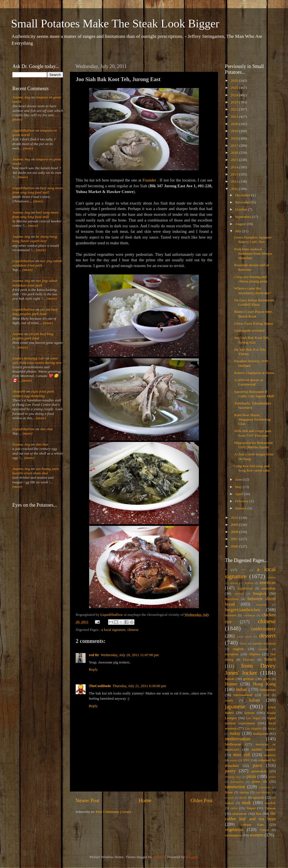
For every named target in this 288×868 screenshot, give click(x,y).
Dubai (243, 643)
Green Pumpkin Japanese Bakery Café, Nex (253, 239)
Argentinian (245, 588)
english (238, 649)
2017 (235, 145)
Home (145, 800)
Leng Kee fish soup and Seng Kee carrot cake (252, 468)
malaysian (261, 734)
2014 (235, 167)
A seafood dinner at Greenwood (249, 382)
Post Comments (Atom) (113, 812)
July (239, 231)
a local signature (113, 630)
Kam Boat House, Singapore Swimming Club (252, 419)
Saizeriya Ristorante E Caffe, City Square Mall (254, 394)
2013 (235, 174)
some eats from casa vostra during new (37, 360)
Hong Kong (264, 684)
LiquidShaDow (23, 130)
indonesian (268, 690)
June (239, 479)
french (270, 659)
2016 (235, 153)
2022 (235, 109)
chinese (133, 630)
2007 (235, 539)
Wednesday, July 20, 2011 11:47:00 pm (130, 655)
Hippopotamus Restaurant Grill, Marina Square (254, 445)
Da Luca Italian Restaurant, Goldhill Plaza (255, 302)
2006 (235, 546)
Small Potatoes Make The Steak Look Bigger (115, 24)
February (242, 501)
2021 (235, 117)
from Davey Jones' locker (250, 669)
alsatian (249, 583)
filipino (255, 654)
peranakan (259, 771)
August (241, 224)
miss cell (242, 755)
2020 (235, 124)
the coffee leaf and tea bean (250, 816)
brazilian (261, 605)
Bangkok (260, 593)
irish (267, 695)
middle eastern (264, 749)
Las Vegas (253, 718)
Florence (249, 660)
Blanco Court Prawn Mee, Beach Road (254, 314)
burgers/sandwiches (242, 610)
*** (243, 570)
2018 (235, 138)
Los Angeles (253, 728)
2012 (235, 181)
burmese (231, 615)
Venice (264, 830)
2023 (235, 102)
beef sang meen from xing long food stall (38, 190)
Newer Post (87, 800)
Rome (229, 792)
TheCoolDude (100, 686)
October (242, 209)
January (241, 508)
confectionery (263, 629)
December (243, 195)
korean (249, 713)
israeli (229, 700)
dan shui (46, 429)
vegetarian (234, 830)
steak (246, 803)
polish (272, 777)
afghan (272, 577)
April (239, 494)
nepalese (270, 755)
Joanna (18, 334)
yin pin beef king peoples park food (35, 312)
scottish (229, 798)
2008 (235, 532)
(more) (17, 119)
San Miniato (263, 792)
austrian (239, 594)
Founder (149, 180)
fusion (230, 679)
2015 (235, 160)
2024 (235, 95)
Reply (93, 669)
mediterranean (238, 739)
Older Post (202, 800)
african (234, 583)
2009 (235, 525)
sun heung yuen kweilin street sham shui (36, 471)
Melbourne (233, 744)
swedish (270, 803)
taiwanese (240, 814)
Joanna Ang (21, 97)
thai (259, 814)
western (256, 835)
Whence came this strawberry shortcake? (253, 290)
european (232, 654)
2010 (235, 517)
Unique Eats (252, 825)
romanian (265, 787)
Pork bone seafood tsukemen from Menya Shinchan (253, 253)
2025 (235, 88)
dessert (267, 636)
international (243, 695)
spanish (259, 797)
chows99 (19, 391)
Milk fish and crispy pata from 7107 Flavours (253, 433)
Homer (231, 684)
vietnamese (233, 835)
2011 (235, 189)
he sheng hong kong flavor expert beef (35, 239)
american (268, 583)
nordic (234, 760)
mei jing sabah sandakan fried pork (37, 263)
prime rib (259, 782)
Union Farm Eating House (254, 323)
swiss (234, 808)
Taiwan (270, 808)
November (243, 202)
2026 (235, 80)
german (249, 679)
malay (235, 733)
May (239, 487)
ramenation (235, 787)
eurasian (263, 649)
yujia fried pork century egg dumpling (33, 394)
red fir (94, 655)
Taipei (251, 808)
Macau (272, 728)
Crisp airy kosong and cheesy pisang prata (251, 279)
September (243, 217)
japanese (235, 707)
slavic (243, 798)
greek (267, 679)
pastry (230, 771)
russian (244, 792)
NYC (247, 760)
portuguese (237, 782)
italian (254, 700)
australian (269, 588)
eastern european (264, 643)
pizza (251, 776)
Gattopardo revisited (249, 331)
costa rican (244, 636)
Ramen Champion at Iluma (254, 373)
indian (241, 690)
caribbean (249, 615)
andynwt (159, 857)
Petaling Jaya (233, 777)
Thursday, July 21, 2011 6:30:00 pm (139, 686)
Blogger (192, 857)
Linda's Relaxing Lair (29, 358)
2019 (235, 131)
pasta (257, 765)
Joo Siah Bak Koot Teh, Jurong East (252, 340)
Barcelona (232, 599)
